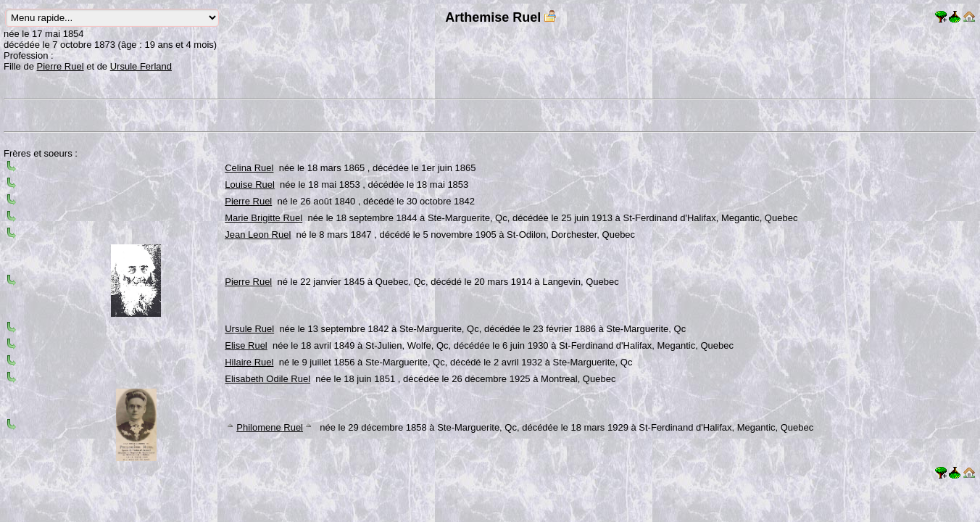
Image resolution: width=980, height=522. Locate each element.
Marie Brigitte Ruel (263, 218)
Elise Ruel (246, 345)
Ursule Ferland (141, 66)
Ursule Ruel (249, 329)
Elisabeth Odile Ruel (267, 379)
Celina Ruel (249, 168)
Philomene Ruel (270, 427)
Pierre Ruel (61, 66)
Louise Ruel (250, 185)
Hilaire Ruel (249, 362)
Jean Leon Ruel (258, 235)
